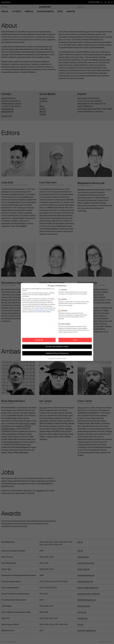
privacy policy (40, 308)
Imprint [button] (64, 357)
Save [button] (75, 338)
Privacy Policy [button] (59, 357)
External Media (65, 322)
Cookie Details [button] (51, 357)
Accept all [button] (39, 338)
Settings (48, 310)
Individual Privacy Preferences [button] (57, 351)
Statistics (64, 297)
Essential (64, 288)
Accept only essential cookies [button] (57, 345)
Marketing (64, 309)
